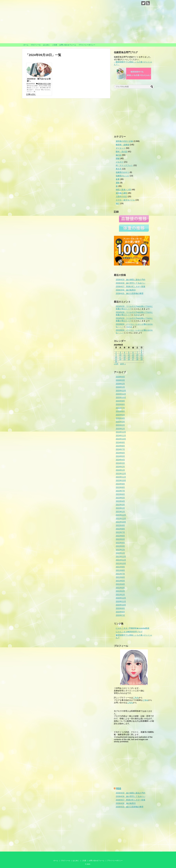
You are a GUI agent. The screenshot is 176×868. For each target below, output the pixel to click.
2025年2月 (120, 425)
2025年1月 (120, 429)
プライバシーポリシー (87, 45)
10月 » (123, 364)
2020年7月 (120, 615)
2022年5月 (120, 539)
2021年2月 (120, 591)
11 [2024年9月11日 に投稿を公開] (125, 355)
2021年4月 (120, 584)
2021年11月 (121, 560)
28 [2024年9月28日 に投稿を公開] (137, 359)
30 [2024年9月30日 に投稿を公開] (116, 362)
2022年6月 (120, 536)
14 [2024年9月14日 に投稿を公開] (137, 355)
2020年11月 (121, 601)
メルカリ (120, 162)
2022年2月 (120, 550)
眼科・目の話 (122, 152)
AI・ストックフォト (124, 165)
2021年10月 (121, 563)
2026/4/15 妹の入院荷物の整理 (130, 293)
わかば (137, 315)
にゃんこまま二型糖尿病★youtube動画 (133, 628)
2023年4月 (120, 501)
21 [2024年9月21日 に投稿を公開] (137, 357)
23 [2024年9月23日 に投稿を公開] (116, 359)
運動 (118, 183)
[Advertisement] (134, 113)
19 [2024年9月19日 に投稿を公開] (129, 357)
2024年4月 (120, 460)
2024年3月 (120, 463)
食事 (118, 179)
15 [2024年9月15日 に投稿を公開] (142, 355)
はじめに (46, 45)
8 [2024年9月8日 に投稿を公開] (141, 352)
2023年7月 (120, 491)
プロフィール (36, 45)
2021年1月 (120, 595)
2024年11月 (121, 436)
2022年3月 (120, 546)
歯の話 (119, 155)
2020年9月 (120, 608)
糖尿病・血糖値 (122, 145)
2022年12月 (121, 515)
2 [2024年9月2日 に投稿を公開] (116, 352)
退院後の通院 (122, 193)
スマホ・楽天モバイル (125, 200)
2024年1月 (120, 470)
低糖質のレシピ (122, 176)
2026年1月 (120, 387)
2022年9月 (120, 525)
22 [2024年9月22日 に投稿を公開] (142, 357)
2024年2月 (120, 467)
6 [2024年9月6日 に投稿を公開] (133, 352)
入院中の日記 (122, 197)
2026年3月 (120, 380)
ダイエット (121, 148)
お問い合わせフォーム (68, 45)
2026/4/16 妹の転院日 (126, 290)
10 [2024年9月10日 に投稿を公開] (120, 355)
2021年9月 (120, 567)
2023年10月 (121, 480)
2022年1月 (120, 553)
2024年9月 (120, 442)
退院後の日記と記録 (124, 141)
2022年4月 (120, 543)
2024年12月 (121, 432)
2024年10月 (121, 439)
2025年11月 (121, 394)
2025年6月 (120, 411)
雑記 (118, 203)
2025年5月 (120, 415)
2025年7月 (120, 408)
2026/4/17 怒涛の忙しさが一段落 (131, 287)
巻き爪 (119, 169)
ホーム (26, 45)
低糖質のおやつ (122, 172)
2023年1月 (120, 512)
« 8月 (116, 364)
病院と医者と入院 (123, 190)
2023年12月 (121, 474)
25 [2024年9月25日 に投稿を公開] (125, 359)
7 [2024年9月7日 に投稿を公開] (137, 352)
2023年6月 (120, 494)
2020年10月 (121, 605)
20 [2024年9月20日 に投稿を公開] (133, 357)
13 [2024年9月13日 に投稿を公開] (133, 355)
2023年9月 (120, 484)
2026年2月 (120, 384)
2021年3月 (120, 588)
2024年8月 (120, 446)
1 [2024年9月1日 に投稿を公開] (141, 350)
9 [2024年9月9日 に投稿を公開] (116, 355)
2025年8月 (120, 404)
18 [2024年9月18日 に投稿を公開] (125, 357)
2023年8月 (120, 487)
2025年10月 (121, 398)
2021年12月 (121, 557)
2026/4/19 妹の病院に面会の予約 (131, 280)
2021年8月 (120, 570)
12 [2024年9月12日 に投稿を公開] (129, 355)
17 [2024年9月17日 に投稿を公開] (120, 357)
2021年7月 (120, 574)
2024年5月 (120, 456)
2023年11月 (121, 477)
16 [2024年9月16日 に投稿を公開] (116, 357)
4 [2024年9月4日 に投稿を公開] (125, 352)
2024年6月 (120, 453)
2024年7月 (120, 449)
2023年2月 (120, 508)
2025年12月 (121, 391)
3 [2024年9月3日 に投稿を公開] (120, 352)
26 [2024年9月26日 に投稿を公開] (129, 359)
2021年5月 (120, 581)
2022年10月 (121, 522)
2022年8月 (120, 529)
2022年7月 (120, 532)
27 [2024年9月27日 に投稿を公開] (133, 359)
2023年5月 (120, 498)
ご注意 (55, 45)
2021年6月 (120, 577)
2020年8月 (120, 612)
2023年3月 (120, 505)
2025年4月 (120, 418)
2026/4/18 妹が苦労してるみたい (131, 283)
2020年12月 (121, 598)
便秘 (118, 158)
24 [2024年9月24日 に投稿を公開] (120, 359)
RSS (119, 788)
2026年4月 (120, 377)
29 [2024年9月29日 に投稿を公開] (142, 359)
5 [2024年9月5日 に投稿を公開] (129, 352)
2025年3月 (120, 422)
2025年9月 (120, 401)
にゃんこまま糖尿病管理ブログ (129, 632)
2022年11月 (121, 519)
